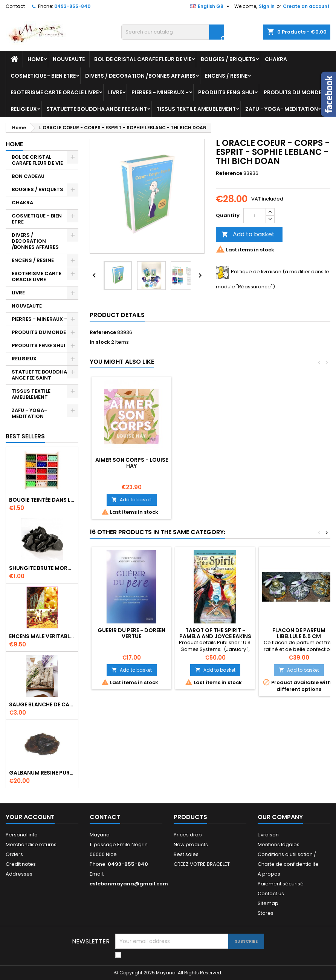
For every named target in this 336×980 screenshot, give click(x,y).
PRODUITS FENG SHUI (226, 92)
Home (35, 59)
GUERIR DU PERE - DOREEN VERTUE (131, 633)
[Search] (173, 32)
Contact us (271, 893)
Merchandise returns (31, 844)
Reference (229, 173)
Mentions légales (279, 844)
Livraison (268, 835)
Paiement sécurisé (281, 884)
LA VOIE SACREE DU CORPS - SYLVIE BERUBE (131, 463)
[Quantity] (255, 216)
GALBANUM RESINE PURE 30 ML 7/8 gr (42, 773)
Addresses (19, 874)
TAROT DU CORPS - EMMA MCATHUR (215, 463)
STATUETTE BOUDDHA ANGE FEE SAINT (97, 109)
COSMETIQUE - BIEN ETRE (43, 76)
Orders (14, 854)
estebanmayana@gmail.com (129, 884)
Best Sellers (25, 436)
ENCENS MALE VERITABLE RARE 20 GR (42, 636)
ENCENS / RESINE (226, 76)
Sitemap (268, 903)
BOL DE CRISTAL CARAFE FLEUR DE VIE (143, 59)
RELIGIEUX (24, 109)
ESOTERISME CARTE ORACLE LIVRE (55, 92)
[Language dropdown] (211, 6)
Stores (266, 913)
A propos (269, 874)
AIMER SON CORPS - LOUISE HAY (299, 463)
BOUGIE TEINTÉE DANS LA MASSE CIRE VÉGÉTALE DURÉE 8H (42, 500)
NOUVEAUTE (69, 59)
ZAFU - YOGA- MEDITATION (282, 109)
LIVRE (115, 92)
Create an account (306, 6)
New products (191, 844)
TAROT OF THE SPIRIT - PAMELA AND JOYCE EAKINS (215, 633)
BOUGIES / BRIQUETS (228, 59)
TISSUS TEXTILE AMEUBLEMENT (196, 109)
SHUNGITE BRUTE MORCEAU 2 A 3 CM (42, 568)
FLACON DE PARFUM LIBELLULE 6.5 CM (299, 633)
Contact (15, 6)
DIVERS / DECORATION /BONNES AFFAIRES (140, 76)
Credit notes (21, 864)
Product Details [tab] (117, 315)
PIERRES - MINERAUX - (160, 92)
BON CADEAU (28, 176)
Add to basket (248, 234)
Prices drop (188, 835)
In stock (100, 342)
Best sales (186, 854)
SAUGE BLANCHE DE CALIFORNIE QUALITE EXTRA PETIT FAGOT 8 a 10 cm (42, 704)
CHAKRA (276, 59)
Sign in (267, 6)
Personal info (22, 835)
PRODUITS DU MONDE (292, 92)
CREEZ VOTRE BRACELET (202, 864)
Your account (30, 817)
